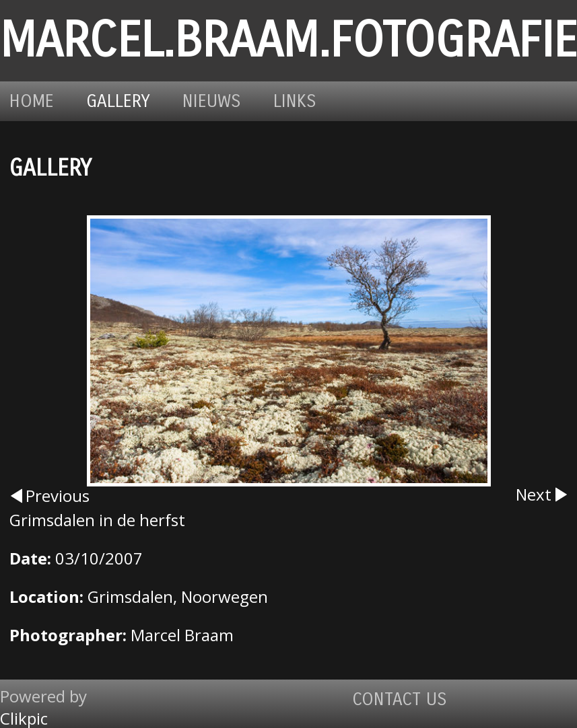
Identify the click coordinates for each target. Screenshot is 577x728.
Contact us (400, 699)
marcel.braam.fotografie (288, 41)
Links (295, 101)
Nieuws (212, 101)
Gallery (118, 101)
